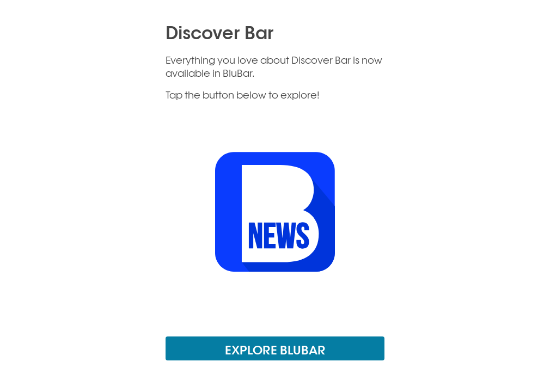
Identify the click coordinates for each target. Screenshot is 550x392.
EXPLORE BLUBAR (275, 350)
